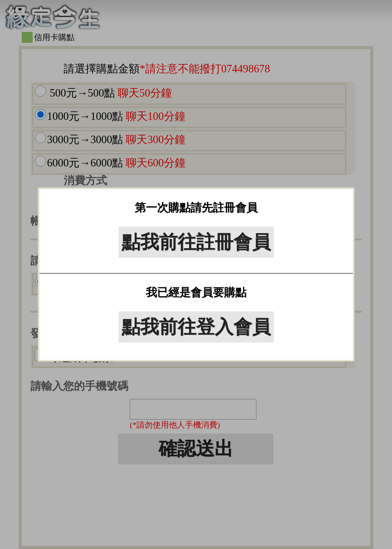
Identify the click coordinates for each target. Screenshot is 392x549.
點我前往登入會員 (196, 327)
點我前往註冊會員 (196, 242)
